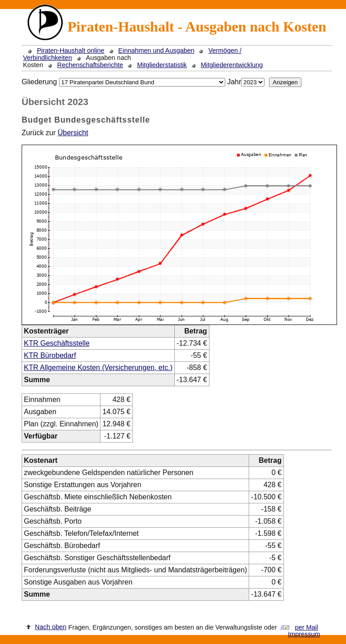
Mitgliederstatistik (162, 65)
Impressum (304, 634)
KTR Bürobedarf (50, 355)
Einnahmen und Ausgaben (157, 50)
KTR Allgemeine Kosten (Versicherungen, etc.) (98, 368)
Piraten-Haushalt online (71, 50)
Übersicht (73, 133)
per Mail (307, 627)
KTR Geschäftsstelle (57, 343)
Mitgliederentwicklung (232, 65)
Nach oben (51, 627)
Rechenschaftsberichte (90, 65)
